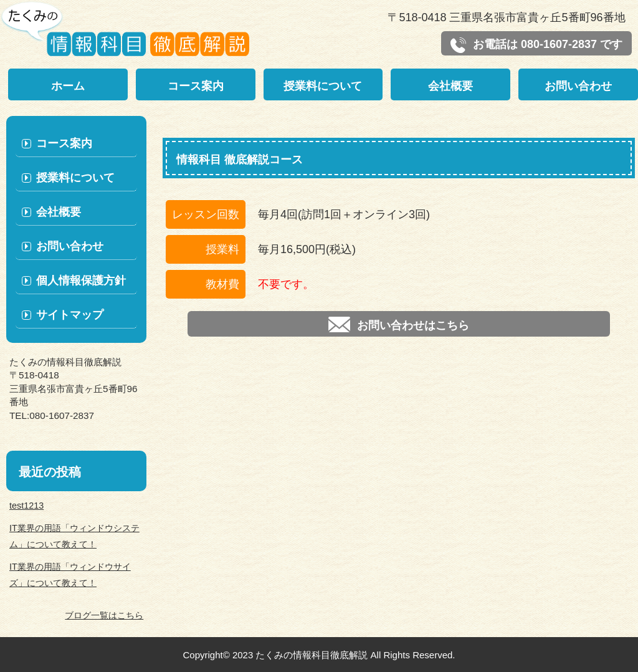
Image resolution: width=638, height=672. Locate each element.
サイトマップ (70, 315)
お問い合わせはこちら (399, 324)
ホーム (68, 86)
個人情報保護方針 (81, 281)
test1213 (26, 506)
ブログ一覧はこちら (104, 615)
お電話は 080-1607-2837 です (536, 45)
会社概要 (450, 86)
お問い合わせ (578, 86)
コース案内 (196, 86)
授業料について (323, 86)
